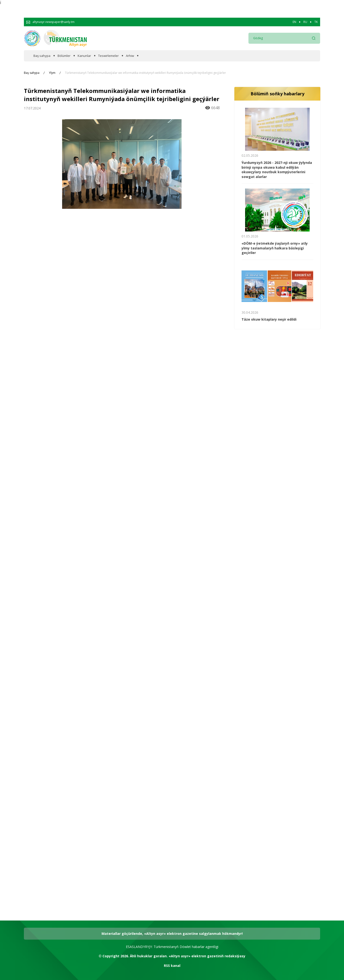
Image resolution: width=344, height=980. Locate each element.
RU (305, 22)
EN (294, 22)
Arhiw (130, 56)
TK (316, 22)
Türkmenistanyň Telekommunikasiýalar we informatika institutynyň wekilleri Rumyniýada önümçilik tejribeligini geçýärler (145, 73)
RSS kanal (172, 966)
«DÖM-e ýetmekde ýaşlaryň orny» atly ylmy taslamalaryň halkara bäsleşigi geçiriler (275, 248)
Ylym (52, 73)
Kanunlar (84, 56)
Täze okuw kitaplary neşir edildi (269, 319)
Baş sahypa (42, 56)
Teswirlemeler (108, 56)
